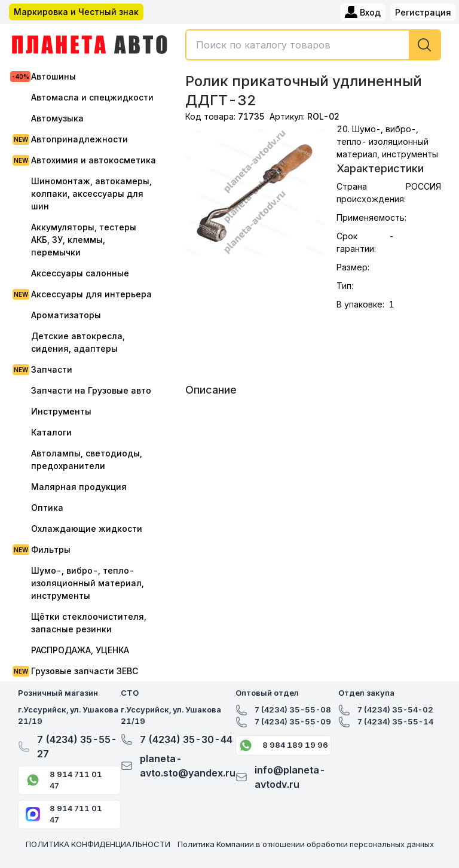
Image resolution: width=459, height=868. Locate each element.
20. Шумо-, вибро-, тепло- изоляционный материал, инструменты (387, 141)
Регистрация (423, 12)
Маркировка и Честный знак (76, 12)
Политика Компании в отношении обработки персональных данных (306, 844)
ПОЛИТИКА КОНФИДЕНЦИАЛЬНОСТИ (98, 844)
